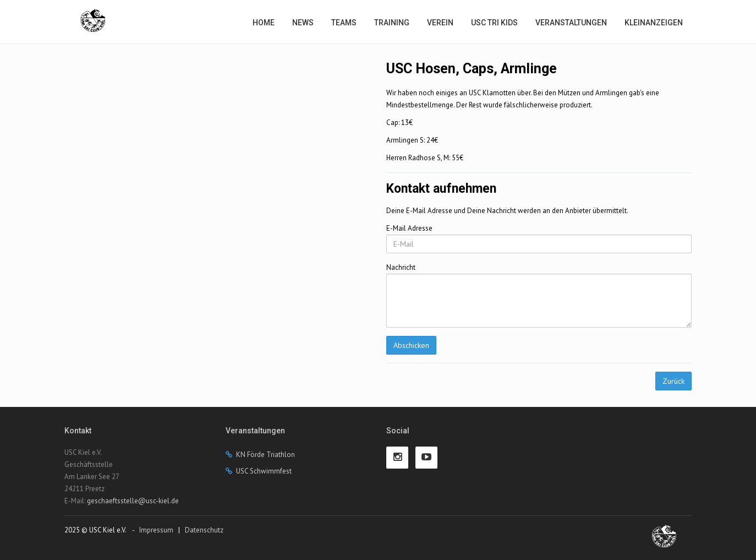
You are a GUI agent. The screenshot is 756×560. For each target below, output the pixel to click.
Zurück (673, 381)
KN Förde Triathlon (265, 455)
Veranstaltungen (571, 23)
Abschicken (411, 345)
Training (392, 23)
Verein (440, 23)
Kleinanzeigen (654, 23)
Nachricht (401, 267)
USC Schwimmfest (264, 471)
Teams (344, 23)
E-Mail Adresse (409, 228)
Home (264, 23)
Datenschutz (204, 530)
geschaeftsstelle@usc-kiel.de (133, 501)
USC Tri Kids (494, 23)
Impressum (156, 530)
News (303, 23)
